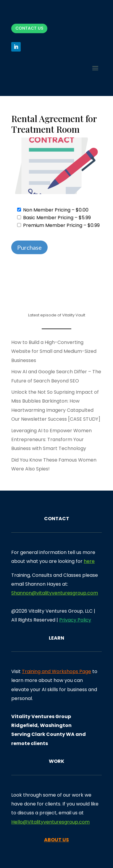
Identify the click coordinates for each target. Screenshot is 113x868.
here (89, 561)
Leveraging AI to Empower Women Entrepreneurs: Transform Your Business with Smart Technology (51, 440)
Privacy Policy (75, 620)
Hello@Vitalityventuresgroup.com (50, 822)
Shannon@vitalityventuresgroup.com (55, 593)
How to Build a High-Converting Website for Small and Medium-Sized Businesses (54, 351)
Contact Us (29, 28)
